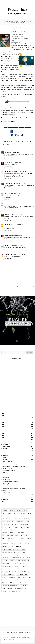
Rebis (4, 572)
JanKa (4, 538)
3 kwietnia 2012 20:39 (16, 214)
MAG (20, 544)
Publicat (22, 569)
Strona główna (8, 21)
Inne (3, 536)
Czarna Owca (20, 522)
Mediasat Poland (7, 549)
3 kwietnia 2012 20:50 (17, 225)
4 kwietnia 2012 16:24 (19, 254)
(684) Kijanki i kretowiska (18, 323)
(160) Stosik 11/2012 (7, 462)
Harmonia (12, 533)
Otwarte (12, 561)
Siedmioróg (25, 572)
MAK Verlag (26, 544)
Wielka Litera (24, 586)
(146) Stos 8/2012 (6, 493)
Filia (3, 530)
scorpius (8, 163)
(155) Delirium (5, 473)
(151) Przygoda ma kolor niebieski (10, 482)
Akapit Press (18, 511)
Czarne (28, 522)
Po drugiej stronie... (11, 171)
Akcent (26, 511)
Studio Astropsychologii (9, 580)
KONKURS (29, 538)
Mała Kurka (5, 547)
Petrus (18, 561)
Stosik (29, 577)
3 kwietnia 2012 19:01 (17, 204)
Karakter (10, 538)
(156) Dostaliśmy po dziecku (8, 471)
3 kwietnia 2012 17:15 (25, 171)
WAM (26, 583)
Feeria (28, 527)
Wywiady (17, 21)
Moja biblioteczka (7, 552)
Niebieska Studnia (7, 558)
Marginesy (19, 547)
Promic (17, 566)
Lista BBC (18, 541)
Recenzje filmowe (26, 21)
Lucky (12, 544)
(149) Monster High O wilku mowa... (10, 486)
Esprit (22, 527)
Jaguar (27, 536)
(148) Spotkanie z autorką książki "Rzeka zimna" (13, 488)
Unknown (7, 204)
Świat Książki (20, 580)
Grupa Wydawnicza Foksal (19, 530)
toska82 (7, 235)
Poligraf (14, 563)
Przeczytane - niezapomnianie (10, 569)
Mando (12, 547)
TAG (27, 580)
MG (14, 549)
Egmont (10, 527)
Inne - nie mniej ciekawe (13, 536)
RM (19, 572)
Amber (29, 513)
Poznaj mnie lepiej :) (7, 566)
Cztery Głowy (6, 524)
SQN (26, 575)
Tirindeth (8, 246)
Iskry (22, 536)
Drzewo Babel (24, 524)
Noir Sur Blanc (17, 558)
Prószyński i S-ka (25, 566)
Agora (11, 511)
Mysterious (8, 183)
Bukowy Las (17, 519)
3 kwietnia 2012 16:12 (17, 163)
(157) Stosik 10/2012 (7, 468)
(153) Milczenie (5, 477)
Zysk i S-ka (25, 591)
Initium (28, 533)
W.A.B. (16, 583)
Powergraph (22, 563)
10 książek (5, 511)
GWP (29, 530)
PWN (27, 569)
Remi (9, 572)
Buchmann (9, 519)
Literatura (5, 544)
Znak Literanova (16, 591)
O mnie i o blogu (27, 558)
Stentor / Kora (21, 577)
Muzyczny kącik (14, 23)
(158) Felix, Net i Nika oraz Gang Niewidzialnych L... (14, 466)
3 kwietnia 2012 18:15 (14, 194)
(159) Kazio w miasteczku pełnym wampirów (12, 464)
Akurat (10, 513)
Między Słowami (21, 549)
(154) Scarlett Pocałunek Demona (10, 475)
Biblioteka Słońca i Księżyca (25, 516)
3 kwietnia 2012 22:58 (16, 235)
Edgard (4, 527)
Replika (14, 572)
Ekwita (16, 527)
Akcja (4, 513)
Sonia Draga (20, 575)
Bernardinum (12, 516)
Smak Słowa (11, 575)
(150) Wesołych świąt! (7, 484)
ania (6, 194)
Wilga (4, 588)
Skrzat (4, 575)
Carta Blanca (11, 522)
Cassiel (7, 214)
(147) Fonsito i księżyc (7, 490)
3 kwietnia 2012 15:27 (15, 152)
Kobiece (17, 538)
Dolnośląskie (15, 524)
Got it (21, 642)
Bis (3, 519)
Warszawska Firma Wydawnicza (10, 586)
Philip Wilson (25, 561)
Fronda (9, 530)
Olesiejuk (5, 561)
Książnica (5, 541)
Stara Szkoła (12, 577)
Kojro (23, 538)
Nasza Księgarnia (17, 555)
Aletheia (23, 513)
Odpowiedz (8, 158)
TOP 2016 (5, 583)
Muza (23, 552)
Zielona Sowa (18, 588)
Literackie (25, 541)
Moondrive (17, 552)
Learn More (15, 642)
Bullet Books (25, 519)
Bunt (4, 522)
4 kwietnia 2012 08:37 (17, 246)
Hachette (5, 533)
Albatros (16, 513)
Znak (25, 588)
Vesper (11, 583)
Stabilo (4, 577)
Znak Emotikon (6, 145)
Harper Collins (21, 533)
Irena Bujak (8, 254)
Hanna (7, 152)
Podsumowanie (6, 563)
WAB (21, 583)
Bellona (4, 516)
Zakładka (10, 588)
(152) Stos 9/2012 (6, 479)
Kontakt (23, 23)
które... (11, 541)
